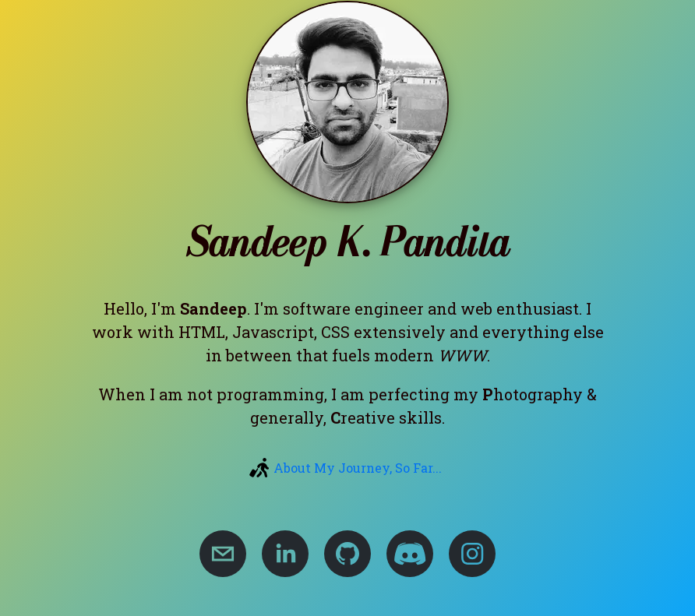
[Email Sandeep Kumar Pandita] (223, 554)
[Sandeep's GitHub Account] (347, 554)
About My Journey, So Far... (358, 468)
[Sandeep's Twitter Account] (472, 554)
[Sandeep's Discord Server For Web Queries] (410, 554)
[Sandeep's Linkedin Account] (285, 554)
